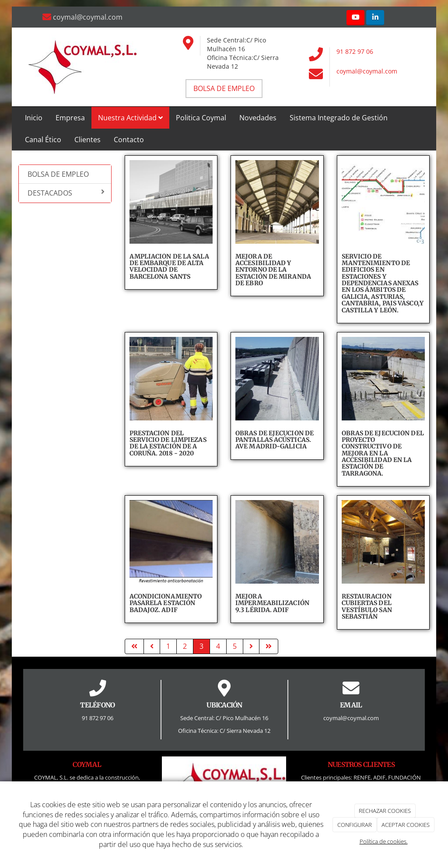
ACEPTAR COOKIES (406, 825)
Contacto (129, 140)
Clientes (87, 140)
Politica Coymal (201, 118)
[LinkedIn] (375, 18)
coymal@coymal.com (367, 71)
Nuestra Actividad (130, 118)
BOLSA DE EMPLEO (58, 174)
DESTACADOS (66, 193)
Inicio (34, 118)
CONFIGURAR (355, 825)
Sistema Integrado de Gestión (339, 118)
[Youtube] (355, 18)
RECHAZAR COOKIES (385, 811)
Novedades (258, 118)
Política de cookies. (384, 841)
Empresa (70, 118)
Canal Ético (43, 140)
